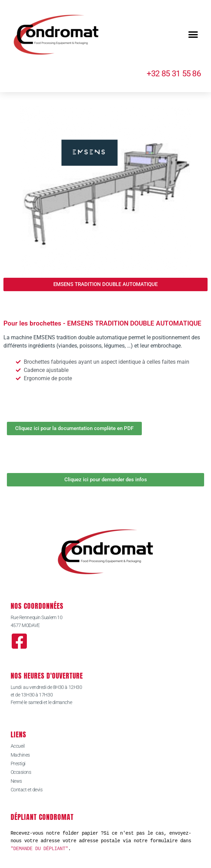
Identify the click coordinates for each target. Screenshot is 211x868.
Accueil (18, 746)
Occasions (21, 772)
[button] (193, 35)
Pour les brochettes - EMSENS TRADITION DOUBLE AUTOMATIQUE (102, 323)
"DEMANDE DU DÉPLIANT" (39, 849)
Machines (20, 755)
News (16, 781)
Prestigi (18, 763)
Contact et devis (27, 790)
